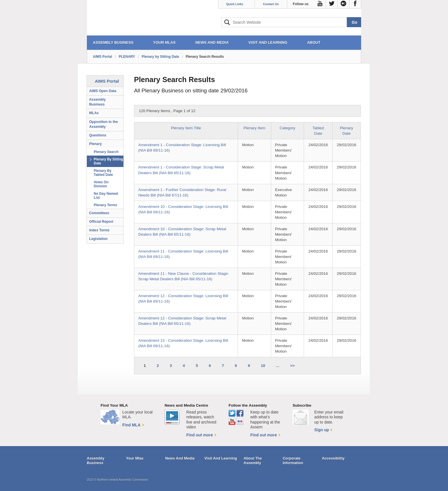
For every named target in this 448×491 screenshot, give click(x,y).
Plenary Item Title (186, 128)
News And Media (180, 458)
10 (263, 366)
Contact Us (271, 4)
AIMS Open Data (103, 91)
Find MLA (131, 425)
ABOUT (314, 42)
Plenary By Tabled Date (103, 173)
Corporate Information (293, 461)
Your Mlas (135, 458)
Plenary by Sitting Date (160, 57)
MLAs (94, 113)
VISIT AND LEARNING (268, 42)
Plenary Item (254, 128)
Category (287, 128)
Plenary (95, 144)
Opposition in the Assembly (104, 124)
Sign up (322, 430)
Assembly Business (97, 102)
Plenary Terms (105, 205)
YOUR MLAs (164, 42)
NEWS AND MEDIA (212, 42)
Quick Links (235, 4)
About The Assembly (253, 461)
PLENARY (127, 57)
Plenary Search (106, 152)
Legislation (98, 239)
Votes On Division (101, 184)
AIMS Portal (102, 57)
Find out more (200, 435)
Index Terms (99, 230)
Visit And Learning (221, 458)
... (278, 366)
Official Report (101, 222)
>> (292, 366)
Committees (99, 213)
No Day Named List (106, 196)
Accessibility (333, 458)
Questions (98, 135)
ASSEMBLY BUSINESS (113, 42)
